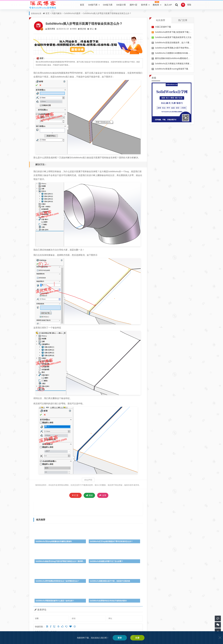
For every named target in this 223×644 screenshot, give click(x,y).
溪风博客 (51, 29)
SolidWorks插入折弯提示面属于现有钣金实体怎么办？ (107, 13)
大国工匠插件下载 (163, 27)
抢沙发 (84, 29)
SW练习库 (108, 5)
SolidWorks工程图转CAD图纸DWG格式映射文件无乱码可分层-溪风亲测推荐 (189, 53)
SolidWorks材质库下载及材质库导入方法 (173, 37)
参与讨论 (138, 615)
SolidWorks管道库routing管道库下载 (172, 69)
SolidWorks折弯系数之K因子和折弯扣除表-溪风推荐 (178, 48)
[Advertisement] (88, 509)
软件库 (144, 5)
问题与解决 (57, 13)
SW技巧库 (93, 5)
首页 (82, 5)
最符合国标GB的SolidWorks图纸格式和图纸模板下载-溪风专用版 (184, 58)
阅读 (89, 495)
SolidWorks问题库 (72, 13)
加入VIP (168, 5)
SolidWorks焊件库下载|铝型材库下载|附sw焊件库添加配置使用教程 (185, 32)
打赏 (75, 495)
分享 (103, 495)
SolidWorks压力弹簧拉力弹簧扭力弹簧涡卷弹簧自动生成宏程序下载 (185, 63)
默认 (93, 29)
